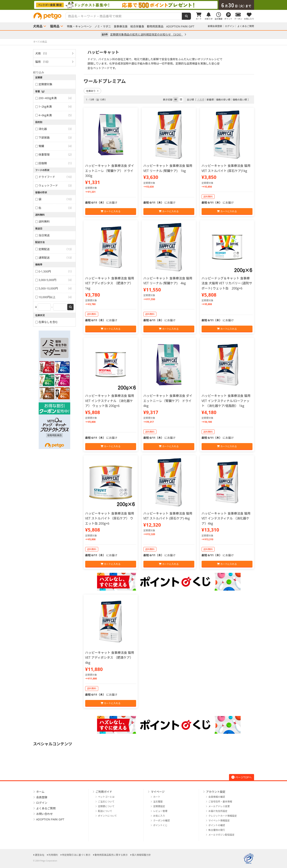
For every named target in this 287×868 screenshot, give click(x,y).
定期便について (106, 806)
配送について (105, 811)
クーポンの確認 (162, 821)
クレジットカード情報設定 (223, 816)
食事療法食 (121, 26)
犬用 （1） (42, 53)
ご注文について (106, 802)
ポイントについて (108, 816)
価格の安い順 (223, 100)
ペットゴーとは (106, 797)
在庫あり (92, 91)
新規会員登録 (215, 26)
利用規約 (53, 855)
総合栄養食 (137, 26)
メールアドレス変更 (219, 806)
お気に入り (159, 816)
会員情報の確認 (217, 797)
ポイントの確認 (217, 825)
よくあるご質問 (246, 26)
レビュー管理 (160, 811)
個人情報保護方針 (141, 855)
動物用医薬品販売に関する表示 (111, 855)
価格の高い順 (240, 100)
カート (157, 797)
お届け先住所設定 (218, 811)
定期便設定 (159, 806)
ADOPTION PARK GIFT (180, 26)
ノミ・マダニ (103, 26)
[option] (143, 5)
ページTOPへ (242, 777)
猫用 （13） (43, 62)
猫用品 (55, 26)
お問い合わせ (45, 814)
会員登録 (42, 797)
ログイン (230, 26)
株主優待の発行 (217, 830)
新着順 (210, 100)
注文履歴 (158, 802)
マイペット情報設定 (219, 821)
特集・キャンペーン (79, 26)
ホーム (40, 792)
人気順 (201, 100)
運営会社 (40, 855)
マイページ (158, 792)
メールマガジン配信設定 (222, 835)
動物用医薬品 (155, 26)
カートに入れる (111, 211)
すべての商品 (40, 42)
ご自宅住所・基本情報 (220, 802)
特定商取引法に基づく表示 (76, 855)
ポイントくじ (160, 825)
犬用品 (38, 26)
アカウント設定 (216, 792)
